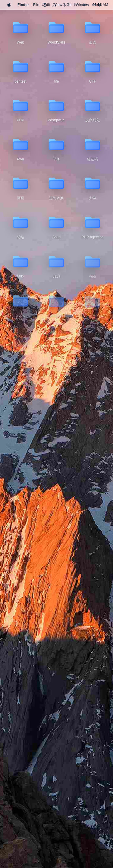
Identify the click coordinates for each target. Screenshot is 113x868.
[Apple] (9, 5)
